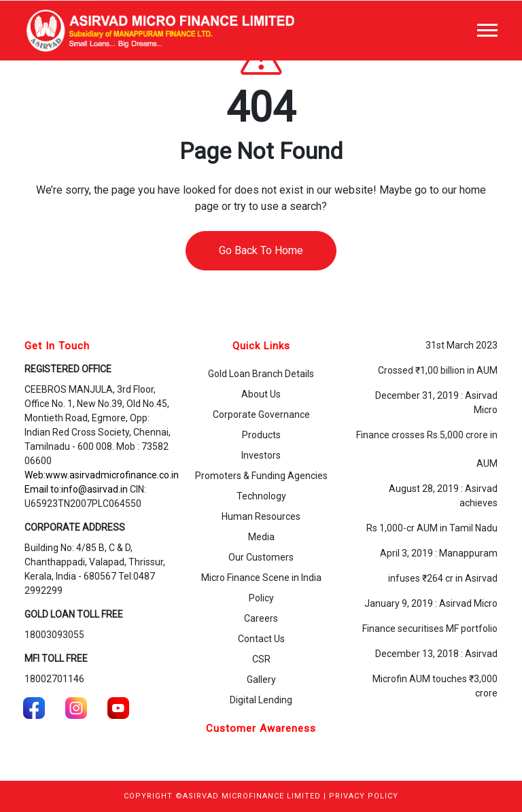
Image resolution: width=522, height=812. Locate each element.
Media (261, 537)
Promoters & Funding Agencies (261, 476)
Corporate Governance (261, 414)
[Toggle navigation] (487, 30)
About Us (261, 394)
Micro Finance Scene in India (261, 578)
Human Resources (261, 516)
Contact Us (261, 639)
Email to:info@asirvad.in (76, 489)
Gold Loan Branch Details (261, 374)
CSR (261, 659)
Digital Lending (261, 700)
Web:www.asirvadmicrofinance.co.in (102, 475)
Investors (261, 455)
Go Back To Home (261, 250)
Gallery (261, 679)
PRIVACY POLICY (364, 796)
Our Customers (261, 557)
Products (261, 435)
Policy (261, 598)
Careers (261, 618)
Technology (261, 496)
